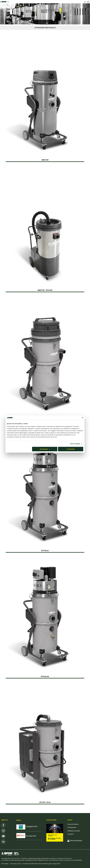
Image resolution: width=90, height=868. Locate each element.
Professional (72, 827)
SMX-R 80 (45, 160)
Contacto (71, 834)
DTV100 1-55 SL (45, 802)
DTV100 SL (45, 551)
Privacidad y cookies (16, 864)
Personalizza (45, 449)
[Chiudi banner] (83, 418)
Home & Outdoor (73, 824)
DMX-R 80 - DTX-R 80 (45, 290)
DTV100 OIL (45, 677)
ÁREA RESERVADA (76, 841)
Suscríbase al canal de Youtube (54, 839)
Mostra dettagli (75, 444)
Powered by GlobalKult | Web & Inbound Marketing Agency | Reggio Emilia (42, 864)
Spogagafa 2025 (32, 826)
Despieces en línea (74, 831)
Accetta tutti (71, 449)
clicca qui (23, 433)
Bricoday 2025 (31, 836)
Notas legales (5, 864)
